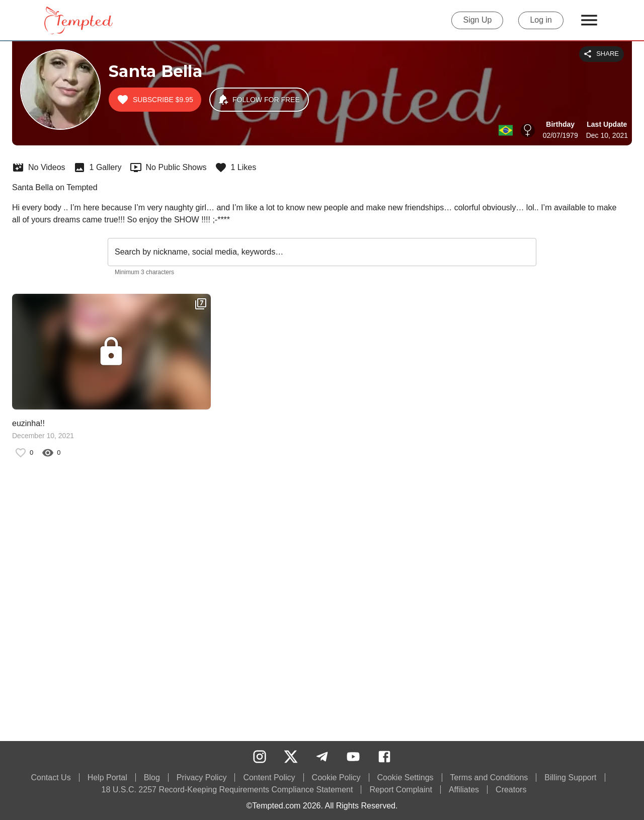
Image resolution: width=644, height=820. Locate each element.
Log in (541, 20)
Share (601, 54)
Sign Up (477, 20)
